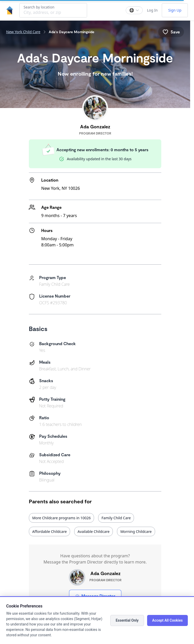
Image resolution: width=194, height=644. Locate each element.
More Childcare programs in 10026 (61, 518)
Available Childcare (94, 531)
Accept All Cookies (167, 620)
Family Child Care (116, 518)
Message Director (95, 596)
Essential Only (127, 620)
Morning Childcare (136, 531)
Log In (152, 10)
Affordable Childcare (49, 531)
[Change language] (134, 10)
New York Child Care (23, 32)
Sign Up (175, 10)
